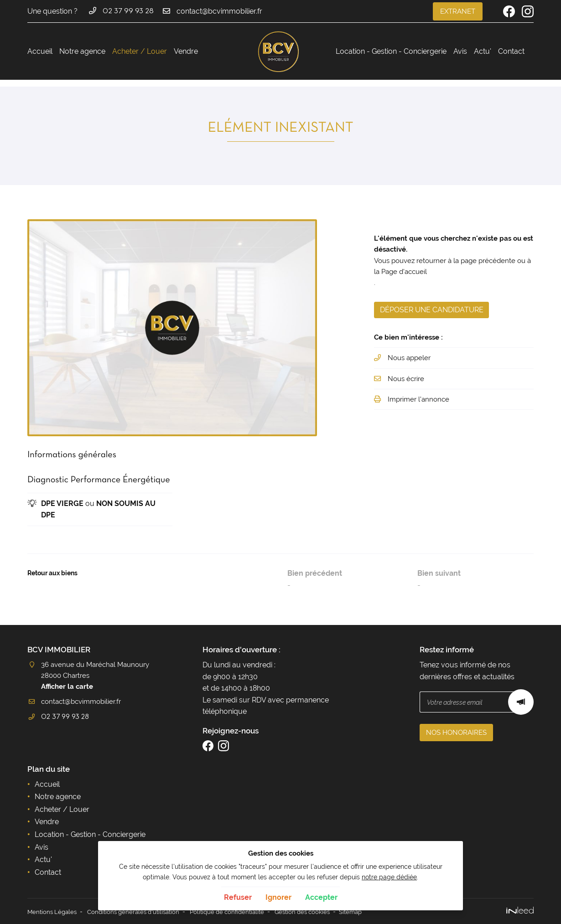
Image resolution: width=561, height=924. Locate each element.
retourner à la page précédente (473, 262)
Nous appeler (411, 364)
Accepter (321, 897)
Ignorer (278, 897)
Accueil (40, 51)
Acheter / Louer (140, 51)
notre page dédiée (389, 877)
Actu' (483, 51)
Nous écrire (408, 385)
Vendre (186, 51)
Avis (460, 51)
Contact (511, 51)
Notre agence (82, 51)
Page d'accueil (423, 274)
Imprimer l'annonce (421, 406)
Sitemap (371, 911)
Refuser (238, 897)
